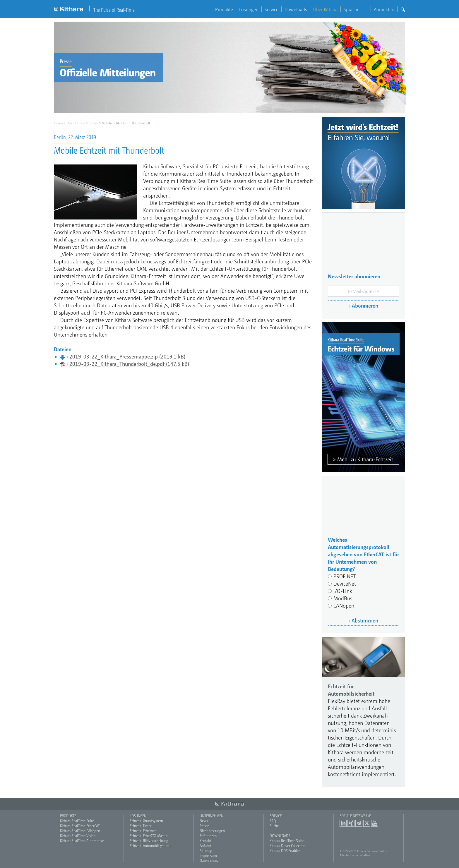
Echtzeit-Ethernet (143, 831)
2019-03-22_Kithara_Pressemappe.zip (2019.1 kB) (127, 356)
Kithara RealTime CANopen (80, 831)
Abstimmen (365, 620)
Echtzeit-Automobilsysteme (150, 845)
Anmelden (384, 9)
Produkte (224, 9)
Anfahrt (205, 845)
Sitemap (206, 850)
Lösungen (249, 9)
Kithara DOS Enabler (285, 850)
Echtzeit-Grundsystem (146, 821)
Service (272, 9)
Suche (274, 826)
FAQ (273, 821)
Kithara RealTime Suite (77, 821)
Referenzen (208, 836)
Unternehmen (211, 816)
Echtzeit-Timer (141, 826)
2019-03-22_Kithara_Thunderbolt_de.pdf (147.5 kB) (129, 364)
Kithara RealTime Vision (78, 836)
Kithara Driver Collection (287, 845)
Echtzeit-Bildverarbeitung (149, 840)
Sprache (356, 9)
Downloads (296, 9)
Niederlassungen (212, 831)
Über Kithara (325, 9)
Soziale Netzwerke (355, 816)
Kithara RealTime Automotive (82, 840)
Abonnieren (365, 305)
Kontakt (205, 840)
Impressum (208, 855)
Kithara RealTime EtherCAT (80, 826)
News (204, 821)
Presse (93, 123)
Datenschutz (209, 860)
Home (58, 123)
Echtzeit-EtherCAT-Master (149, 836)
